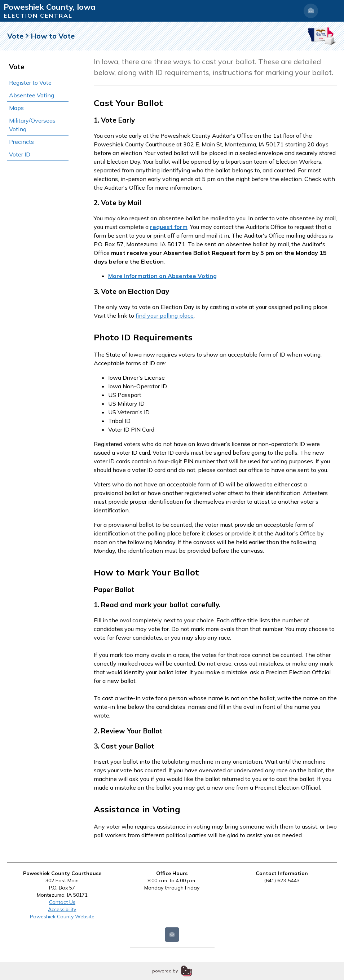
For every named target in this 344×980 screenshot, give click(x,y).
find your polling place (165, 315)
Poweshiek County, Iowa (50, 7)
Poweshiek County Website (62, 917)
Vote (15, 36)
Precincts (21, 142)
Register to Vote (30, 83)
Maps (16, 108)
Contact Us (62, 902)
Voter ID (20, 154)
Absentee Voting (32, 95)
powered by (165, 971)
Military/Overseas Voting (32, 125)
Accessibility (62, 909)
